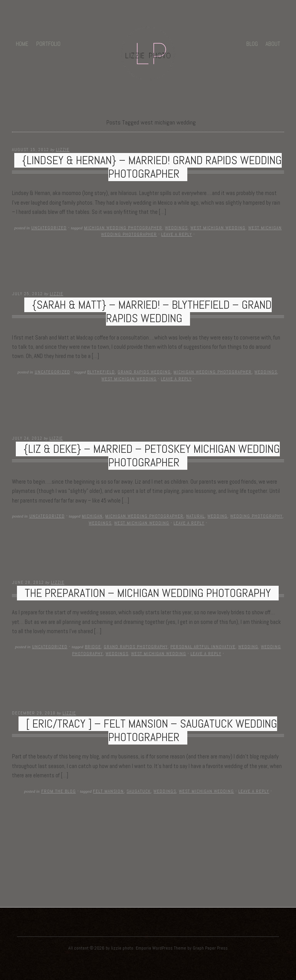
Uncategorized (49, 228)
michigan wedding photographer (123, 228)
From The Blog (59, 791)
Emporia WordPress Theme (161, 948)
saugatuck (139, 791)
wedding (217, 516)
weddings (176, 228)
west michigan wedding (218, 228)
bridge (93, 647)
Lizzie (63, 150)
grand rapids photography (136, 647)
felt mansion (108, 791)
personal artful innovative (203, 647)
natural (195, 516)
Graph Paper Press (210, 948)
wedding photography (256, 516)
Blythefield (101, 372)
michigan (92, 516)
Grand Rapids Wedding (144, 372)
